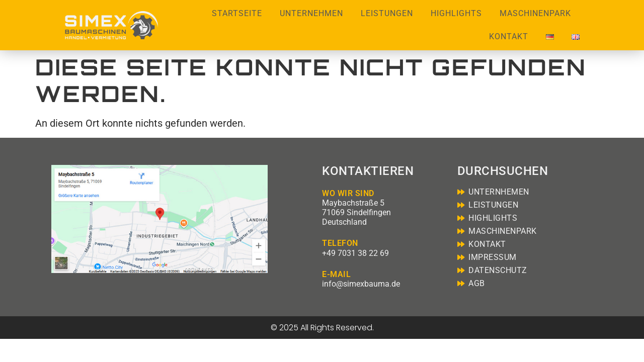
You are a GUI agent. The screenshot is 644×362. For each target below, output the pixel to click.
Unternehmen (311, 13)
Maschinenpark (535, 13)
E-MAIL (336, 274)
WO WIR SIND (348, 193)
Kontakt (509, 36)
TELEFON (340, 243)
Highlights (456, 13)
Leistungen (387, 13)
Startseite (237, 13)
